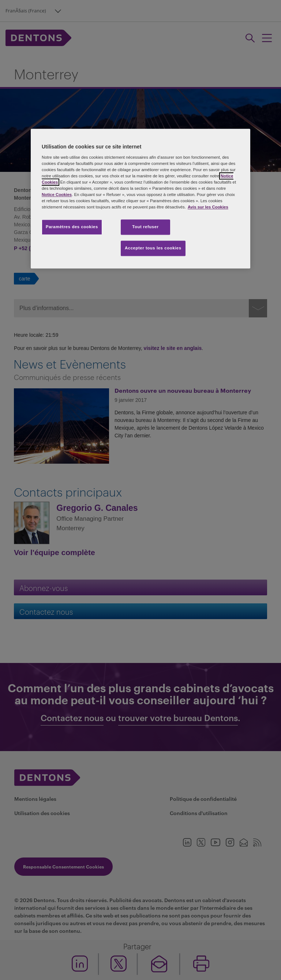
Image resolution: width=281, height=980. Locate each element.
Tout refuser (145, 227)
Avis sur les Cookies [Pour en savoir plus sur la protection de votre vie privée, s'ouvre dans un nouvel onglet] (208, 207)
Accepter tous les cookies (153, 248)
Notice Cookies (57, 195)
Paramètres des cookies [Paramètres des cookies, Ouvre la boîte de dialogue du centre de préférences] (72, 227)
